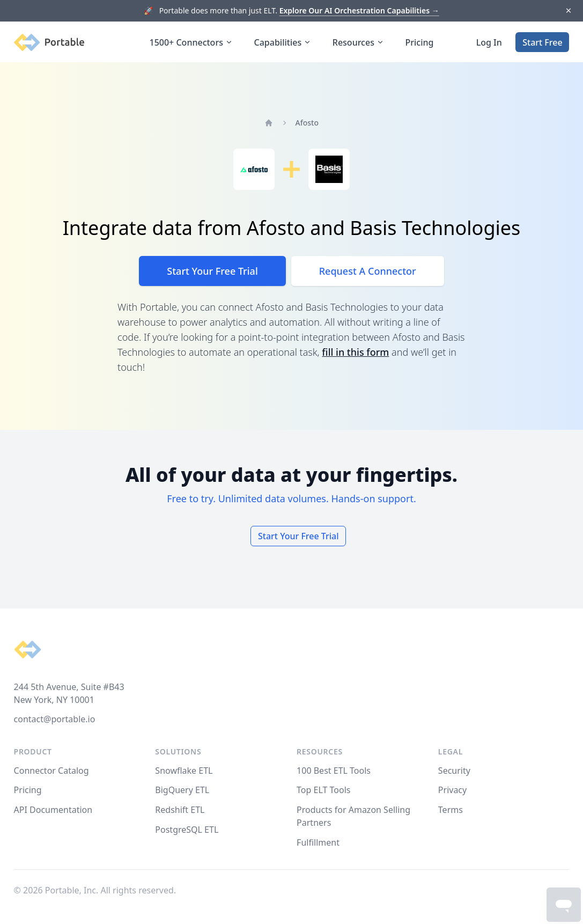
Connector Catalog (51, 771)
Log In (489, 42)
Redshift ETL (180, 810)
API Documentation (53, 810)
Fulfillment (318, 842)
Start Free (542, 42)
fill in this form (355, 352)
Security (454, 771)
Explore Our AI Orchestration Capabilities (359, 10)
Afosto (307, 123)
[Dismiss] (568, 11)
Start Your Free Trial (212, 271)
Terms (451, 810)
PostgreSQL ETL (187, 830)
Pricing (420, 42)
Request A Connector (368, 271)
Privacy (452, 790)
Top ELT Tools (323, 790)
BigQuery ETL (182, 790)
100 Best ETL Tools (334, 771)
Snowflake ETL (184, 771)
